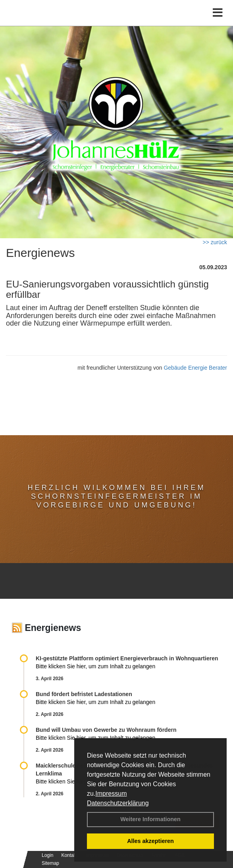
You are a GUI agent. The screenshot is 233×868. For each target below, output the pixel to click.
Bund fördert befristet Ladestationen (84, 694)
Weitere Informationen (150, 819)
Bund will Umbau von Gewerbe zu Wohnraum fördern (106, 730)
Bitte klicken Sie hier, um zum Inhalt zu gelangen (95, 666)
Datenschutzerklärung (118, 803)
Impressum (111, 794)
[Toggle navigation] (218, 13)
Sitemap (50, 863)
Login (47, 855)
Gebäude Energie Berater (195, 368)
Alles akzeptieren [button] (150, 841)
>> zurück (215, 242)
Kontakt (69, 855)
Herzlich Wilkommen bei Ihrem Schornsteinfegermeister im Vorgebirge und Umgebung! (116, 496)
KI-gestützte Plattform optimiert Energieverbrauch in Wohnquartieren (127, 658)
